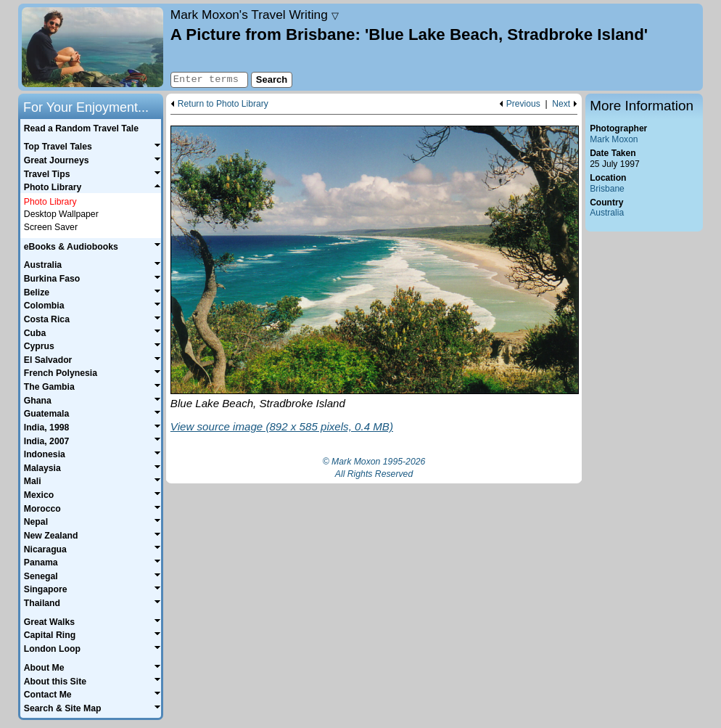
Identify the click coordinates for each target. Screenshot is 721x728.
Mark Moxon (614, 139)
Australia (607, 213)
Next (561, 104)
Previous (523, 104)
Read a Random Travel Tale (81, 128)
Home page (92, 47)
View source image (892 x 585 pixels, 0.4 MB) (282, 426)
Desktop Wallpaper (61, 214)
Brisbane (607, 189)
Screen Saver (51, 227)
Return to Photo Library (223, 104)
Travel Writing (255, 15)
